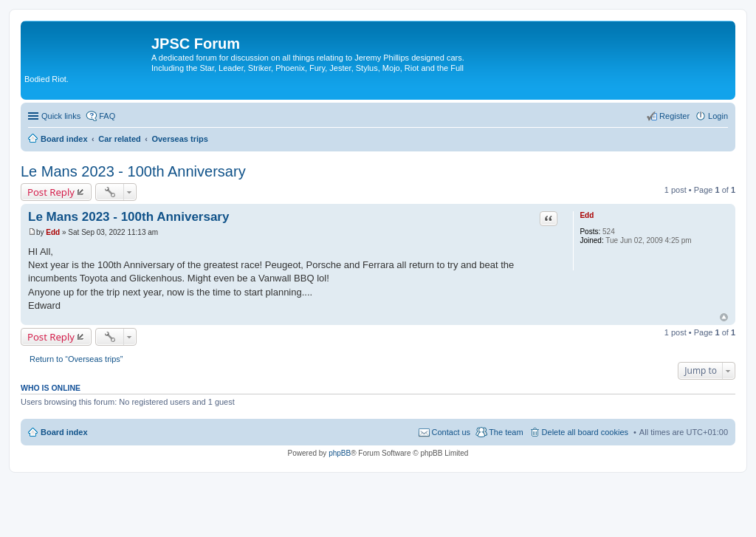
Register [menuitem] (674, 116)
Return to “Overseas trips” (76, 359)
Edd (587, 215)
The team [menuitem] (506, 432)
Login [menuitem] (718, 116)
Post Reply (51, 192)
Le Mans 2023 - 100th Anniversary (133, 171)
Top (724, 317)
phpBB (340, 453)
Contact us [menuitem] (451, 432)
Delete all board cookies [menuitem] (585, 432)
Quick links (61, 116)
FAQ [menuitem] (107, 116)
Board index (64, 432)
